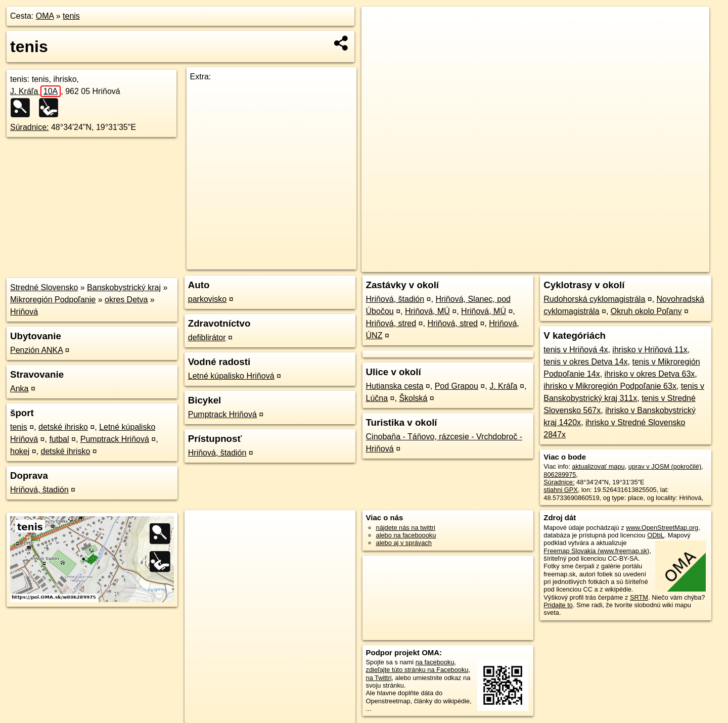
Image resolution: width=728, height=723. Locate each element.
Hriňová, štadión (39, 490)
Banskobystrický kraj (124, 287)
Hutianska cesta (395, 386)
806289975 (560, 475)
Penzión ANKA (36, 350)
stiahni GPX (561, 490)
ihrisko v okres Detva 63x (650, 374)
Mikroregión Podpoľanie (53, 300)
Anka (19, 389)
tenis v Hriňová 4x (576, 350)
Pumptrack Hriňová (115, 439)
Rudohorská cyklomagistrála (594, 299)
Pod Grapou (457, 386)
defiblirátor (207, 337)
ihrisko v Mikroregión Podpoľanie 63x (610, 386)
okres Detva (126, 300)
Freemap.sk (589, 264)
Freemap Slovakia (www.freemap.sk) (596, 551)
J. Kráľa (35, 91)
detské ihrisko (63, 427)
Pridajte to (558, 605)
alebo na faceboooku (406, 535)
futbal (59, 439)
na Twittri (379, 678)
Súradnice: (30, 127)
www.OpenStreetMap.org (662, 528)
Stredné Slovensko (44, 287)
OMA (45, 16)
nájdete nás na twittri (406, 528)
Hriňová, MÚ (427, 311)
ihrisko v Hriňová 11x (650, 350)
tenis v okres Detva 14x (585, 362)
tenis (71, 16)
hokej (20, 451)
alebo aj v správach (404, 543)
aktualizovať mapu (598, 466)
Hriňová (24, 312)
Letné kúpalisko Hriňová (231, 376)
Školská (413, 398)
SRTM (639, 597)
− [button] (379, 39)
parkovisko (207, 299)
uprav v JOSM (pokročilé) (665, 466)
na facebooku (435, 662)
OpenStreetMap (537, 264)
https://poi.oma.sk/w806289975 (665, 264)
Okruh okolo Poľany (646, 311)
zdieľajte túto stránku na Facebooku (417, 670)
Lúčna (377, 398)
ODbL (655, 535)
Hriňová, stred (391, 323)
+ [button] (379, 24)
